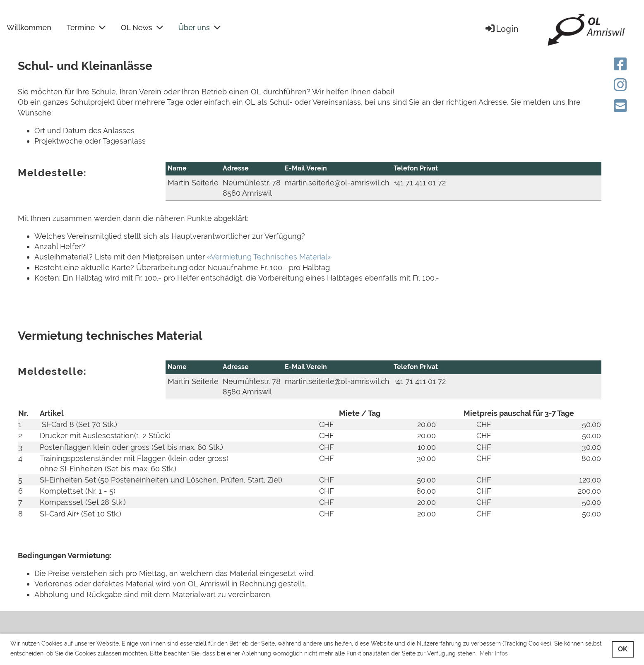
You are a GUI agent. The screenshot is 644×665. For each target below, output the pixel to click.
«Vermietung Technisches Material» (269, 257)
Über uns (199, 28)
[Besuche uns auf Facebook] (620, 64)
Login (501, 29)
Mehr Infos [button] (494, 653)
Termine (86, 28)
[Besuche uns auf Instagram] (620, 85)
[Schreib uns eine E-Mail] (620, 106)
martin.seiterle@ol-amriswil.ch (337, 183)
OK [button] (623, 649)
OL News (142, 28)
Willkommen (29, 28)
